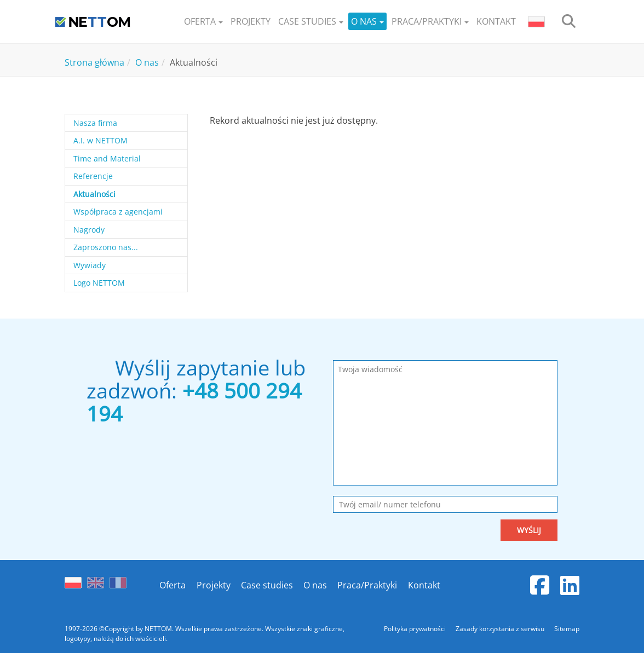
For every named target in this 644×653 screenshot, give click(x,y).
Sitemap (567, 629)
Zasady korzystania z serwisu (501, 629)
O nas (315, 585)
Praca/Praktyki (367, 585)
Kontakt (424, 585)
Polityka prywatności (416, 629)
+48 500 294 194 (194, 402)
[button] (203, 22)
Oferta (173, 585)
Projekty (213, 585)
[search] (569, 22)
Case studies (266, 585)
